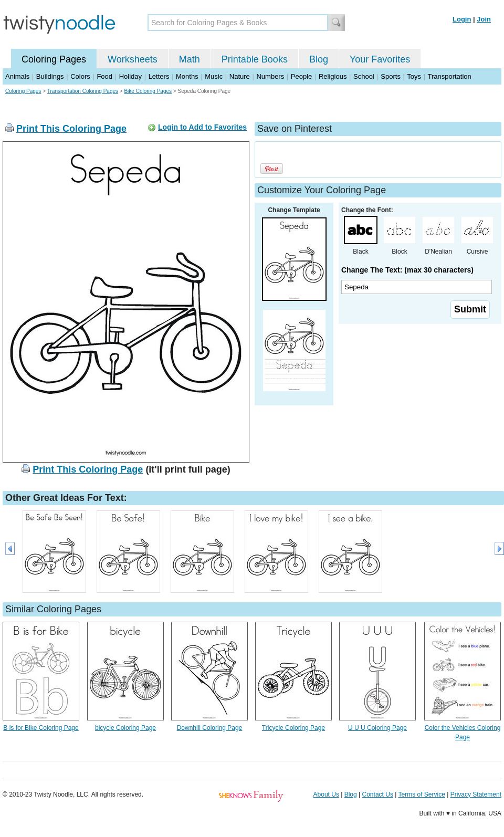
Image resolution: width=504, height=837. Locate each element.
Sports (391, 76)
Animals (17, 76)
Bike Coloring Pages (148, 91)
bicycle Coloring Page (125, 728)
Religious (333, 76)
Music (214, 76)
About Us (326, 794)
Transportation (449, 76)
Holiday (130, 76)
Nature (240, 76)
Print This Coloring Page (71, 129)
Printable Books (255, 59)
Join (484, 19)
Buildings (50, 76)
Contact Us (378, 794)
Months (187, 76)
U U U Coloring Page (377, 728)
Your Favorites (380, 59)
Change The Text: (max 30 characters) (407, 270)
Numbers (270, 76)
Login (462, 19)
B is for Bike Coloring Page (41, 728)
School (364, 76)
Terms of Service (421, 794)
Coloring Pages (54, 59)
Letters (159, 76)
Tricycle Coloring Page (293, 728)
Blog (319, 59)
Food (104, 76)
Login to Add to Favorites (202, 127)
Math (190, 59)
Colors (80, 76)
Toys (414, 76)
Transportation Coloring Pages (83, 91)
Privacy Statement (476, 794)
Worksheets (133, 59)
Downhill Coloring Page (210, 728)
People (301, 76)
